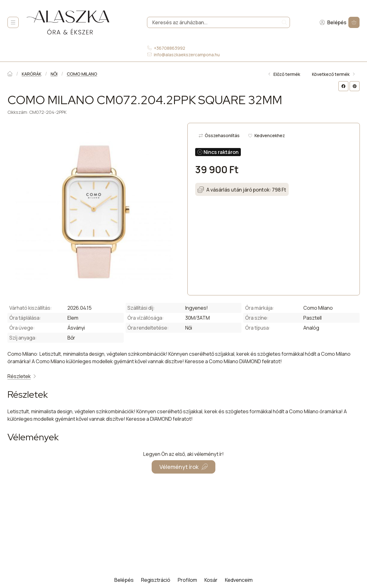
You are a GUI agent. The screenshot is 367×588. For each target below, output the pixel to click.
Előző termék (284, 74)
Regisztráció (156, 580)
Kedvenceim (239, 580)
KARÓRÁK (32, 74)
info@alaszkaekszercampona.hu (187, 55)
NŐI (54, 74)
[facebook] (343, 86)
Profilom (187, 580)
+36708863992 (170, 48)
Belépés (124, 580)
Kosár (211, 580)
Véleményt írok (183, 467)
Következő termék (334, 74)
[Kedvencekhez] (266, 136)
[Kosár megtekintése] (354, 23)
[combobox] (218, 23)
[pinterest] (355, 86)
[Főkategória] (10, 74)
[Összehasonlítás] (219, 136)
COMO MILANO (82, 74)
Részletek (22, 376)
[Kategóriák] (13, 22)
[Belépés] (333, 23)
